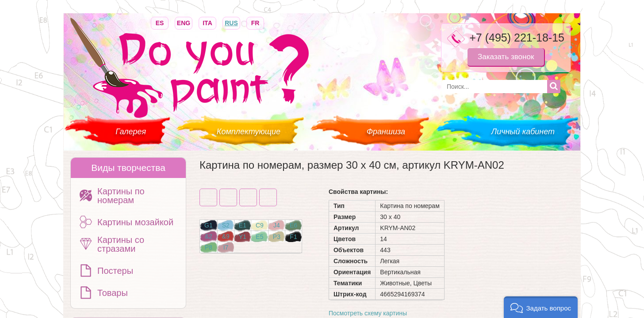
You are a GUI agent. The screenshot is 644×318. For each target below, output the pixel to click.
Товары (113, 293)
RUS (231, 22)
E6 (293, 225)
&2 (209, 236)
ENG (184, 22)
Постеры (115, 271)
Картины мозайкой (135, 222)
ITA (207, 22)
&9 (226, 236)
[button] (541, 307)
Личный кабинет (523, 132)
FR (255, 22)
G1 (209, 225)
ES (160, 22)
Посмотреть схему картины (368, 313)
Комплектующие (249, 132)
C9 (260, 225)
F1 (293, 237)
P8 (209, 247)
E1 (243, 225)
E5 (259, 237)
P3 (277, 237)
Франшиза (386, 132)
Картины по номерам (121, 196)
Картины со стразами (121, 244)
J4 (277, 225)
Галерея (131, 132)
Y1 (243, 237)
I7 (226, 247)
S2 (226, 225)
